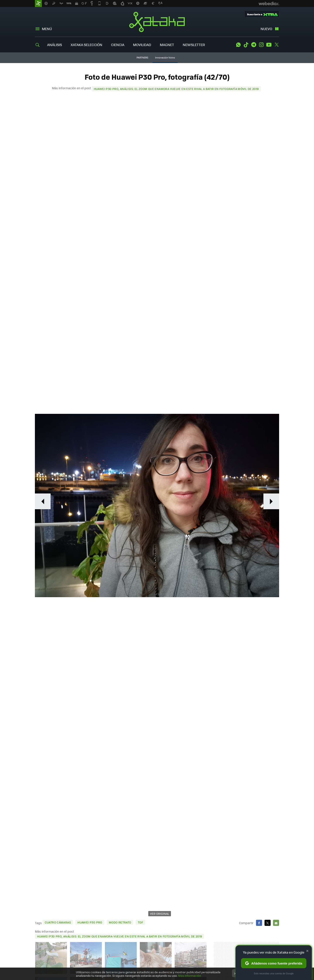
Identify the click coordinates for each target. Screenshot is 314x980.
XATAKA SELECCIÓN (86, 45)
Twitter (276, 45)
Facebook (259, 923)
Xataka (157, 22)
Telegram (254, 45)
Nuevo (266, 29)
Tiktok (246, 45)
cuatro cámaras (58, 922)
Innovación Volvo (165, 58)
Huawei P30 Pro (90, 922)
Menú (47, 29)
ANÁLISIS (55, 45)
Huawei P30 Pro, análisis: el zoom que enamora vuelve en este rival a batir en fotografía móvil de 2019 (176, 89)
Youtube (269, 45)
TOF (140, 922)
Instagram (261, 45)
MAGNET (167, 45)
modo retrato (120, 922)
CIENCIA (118, 45)
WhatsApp (238, 45)
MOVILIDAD (142, 45)
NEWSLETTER (194, 45)
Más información (190, 976)
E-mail (276, 923)
